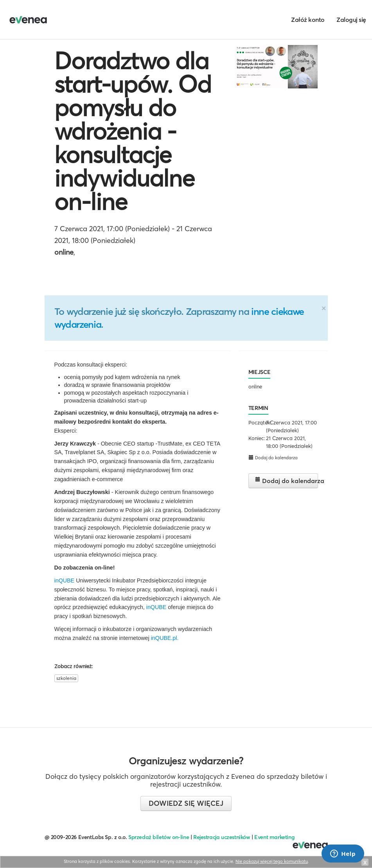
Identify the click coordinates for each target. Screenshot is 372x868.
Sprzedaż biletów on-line (159, 837)
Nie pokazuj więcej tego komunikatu (272, 861)
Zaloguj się (351, 20)
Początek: (256, 422)
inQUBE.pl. (165, 638)
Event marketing (274, 837)
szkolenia (66, 678)
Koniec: (256, 438)
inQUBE (65, 580)
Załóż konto (308, 20)
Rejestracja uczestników (222, 837)
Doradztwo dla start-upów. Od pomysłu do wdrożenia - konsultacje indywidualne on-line (133, 131)
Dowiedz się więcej (186, 803)
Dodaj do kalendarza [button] (273, 457)
